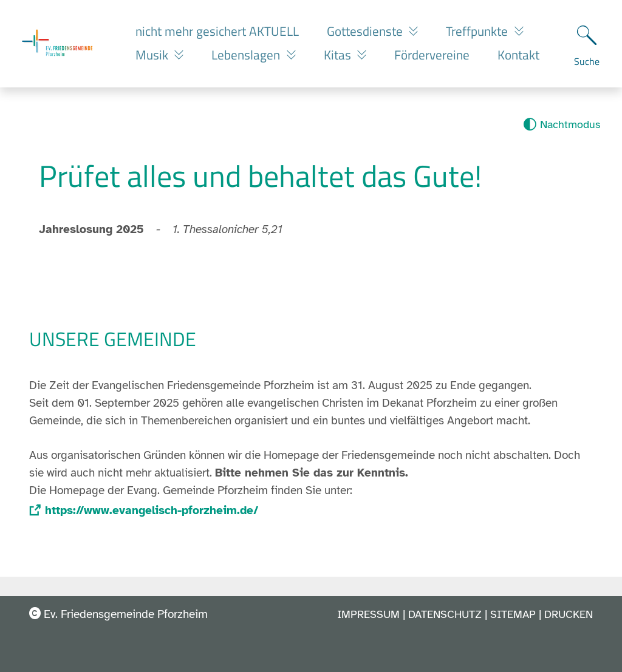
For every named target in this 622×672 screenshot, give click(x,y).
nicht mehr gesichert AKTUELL (217, 31)
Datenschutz (445, 614)
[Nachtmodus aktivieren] (562, 125)
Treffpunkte (478, 31)
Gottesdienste (366, 31)
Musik (153, 55)
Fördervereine (432, 55)
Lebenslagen (247, 55)
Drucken (569, 614)
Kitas (339, 55)
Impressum (368, 614)
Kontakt (518, 55)
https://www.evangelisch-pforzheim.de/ (152, 511)
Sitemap (513, 614)
